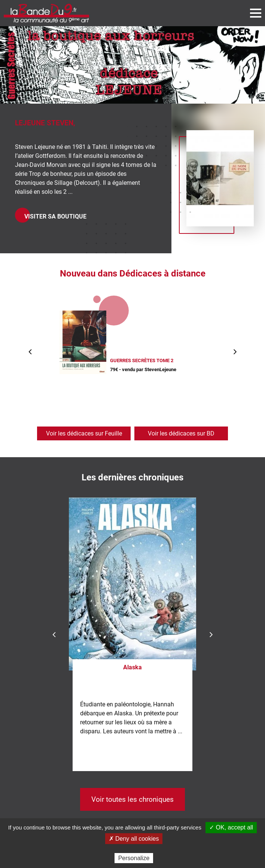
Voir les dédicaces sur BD (181, 433)
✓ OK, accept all (231, 827)
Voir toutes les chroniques (132, 799)
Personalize (134, 858)
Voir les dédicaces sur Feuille (84, 433)
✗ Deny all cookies (134, 839)
